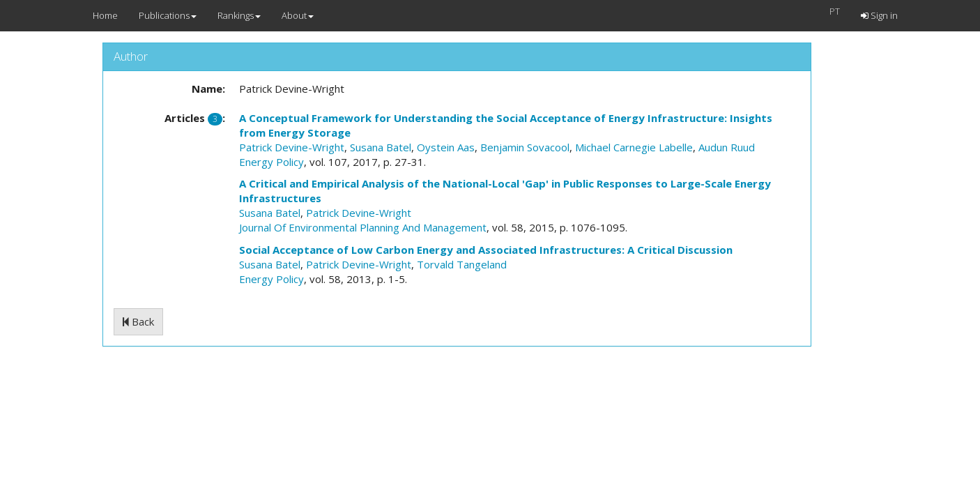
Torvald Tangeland (462, 264)
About (298, 15)
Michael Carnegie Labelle (634, 147)
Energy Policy (271, 162)
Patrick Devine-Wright (292, 147)
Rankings (239, 15)
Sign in (879, 15)
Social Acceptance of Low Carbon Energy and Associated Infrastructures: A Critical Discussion (486, 250)
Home (105, 15)
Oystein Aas (446, 147)
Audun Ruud (727, 147)
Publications (168, 15)
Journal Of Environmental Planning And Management (363, 227)
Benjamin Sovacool (525, 147)
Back (138, 321)
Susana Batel (381, 147)
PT (835, 11)
